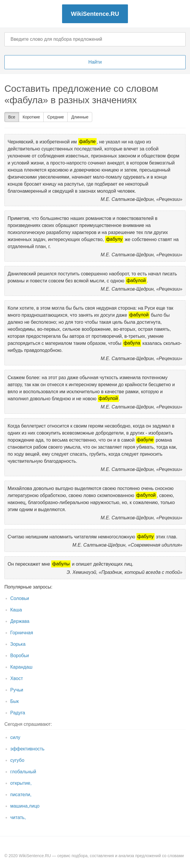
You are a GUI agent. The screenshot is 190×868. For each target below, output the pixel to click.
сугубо (17, 760)
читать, (18, 817)
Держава (20, 621)
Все (12, 117)
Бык (14, 701)
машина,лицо (25, 806)
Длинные (80, 117)
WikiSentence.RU (95, 14)
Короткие (31, 117)
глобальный (23, 772)
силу (15, 737)
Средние (55, 117)
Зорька (18, 644)
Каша (16, 610)
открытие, (21, 783)
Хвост (17, 678)
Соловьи (20, 598)
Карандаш (21, 667)
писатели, (21, 795)
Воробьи (20, 656)
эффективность (27, 749)
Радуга (18, 713)
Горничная (22, 633)
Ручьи (17, 690)
